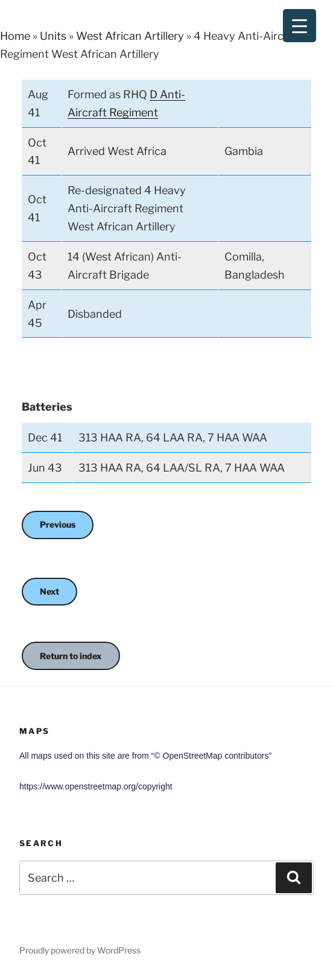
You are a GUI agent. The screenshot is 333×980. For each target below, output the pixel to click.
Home (15, 36)
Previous (58, 524)
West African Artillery (130, 36)
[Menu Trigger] (300, 26)
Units (53, 36)
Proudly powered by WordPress (80, 950)
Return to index (71, 656)
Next (49, 591)
